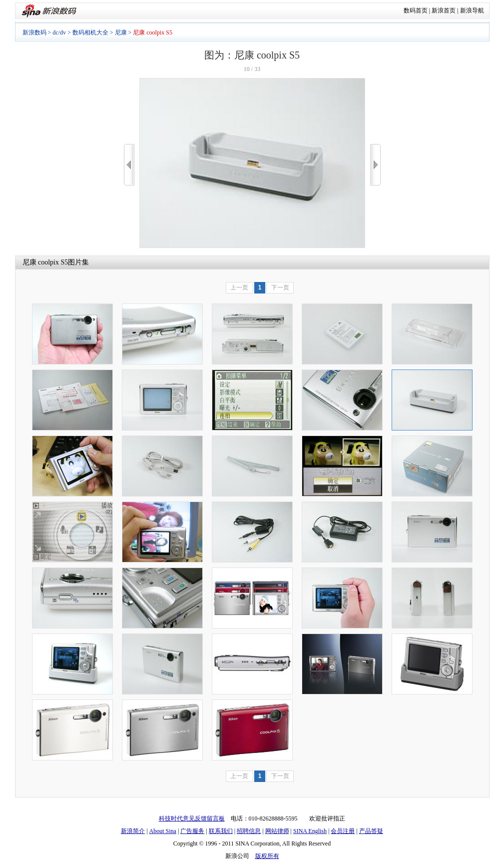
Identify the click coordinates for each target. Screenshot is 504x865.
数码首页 (416, 10)
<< (129, 165)
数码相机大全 (90, 32)
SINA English (310, 831)
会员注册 (343, 831)
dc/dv (59, 32)
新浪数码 (34, 32)
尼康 (121, 32)
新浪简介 (133, 831)
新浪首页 (444, 10)
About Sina (163, 831)
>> (375, 165)
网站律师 (277, 831)
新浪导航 (472, 10)
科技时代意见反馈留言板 (192, 818)
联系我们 (221, 831)
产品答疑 (371, 831)
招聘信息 (249, 831)
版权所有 (267, 856)
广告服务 (192, 831)
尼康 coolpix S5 (45, 262)
